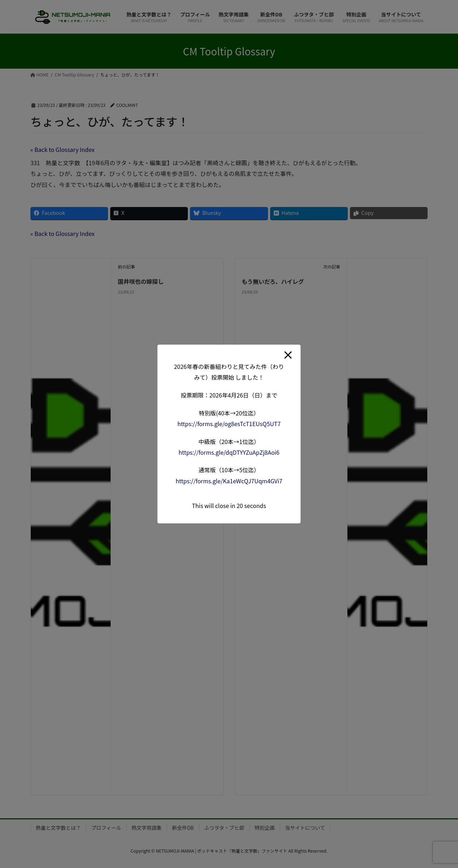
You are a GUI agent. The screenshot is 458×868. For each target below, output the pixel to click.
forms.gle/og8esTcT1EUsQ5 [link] (229, 424)
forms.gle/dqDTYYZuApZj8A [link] (229, 452)
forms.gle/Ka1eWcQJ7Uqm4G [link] (229, 481)
